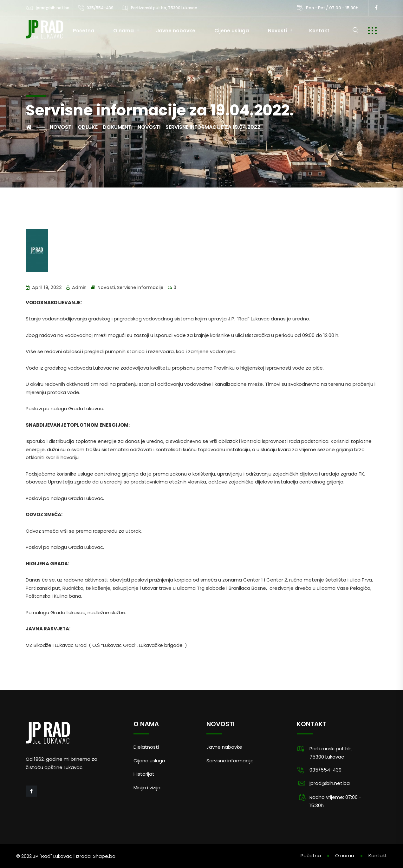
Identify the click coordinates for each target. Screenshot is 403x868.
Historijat (144, 774)
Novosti (277, 31)
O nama (123, 31)
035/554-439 (100, 8)
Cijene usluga (232, 31)
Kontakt (319, 31)
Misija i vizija (147, 788)
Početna (84, 31)
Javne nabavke (176, 31)
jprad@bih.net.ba (53, 8)
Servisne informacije (140, 287)
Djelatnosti (146, 747)
